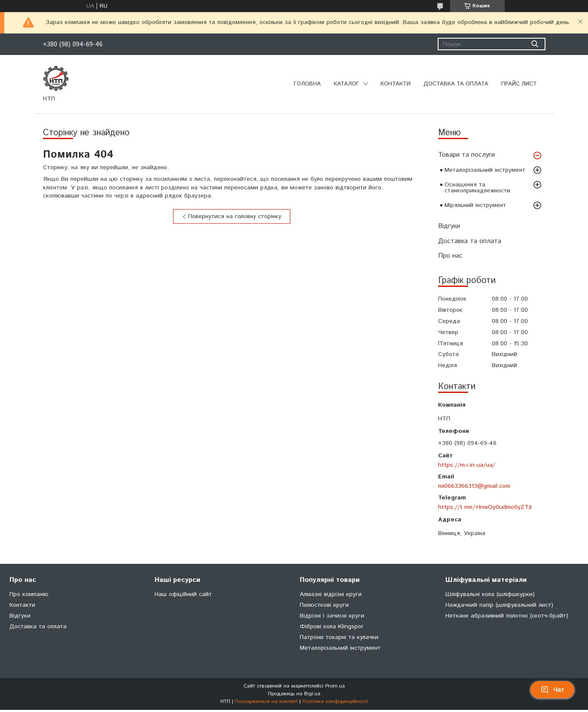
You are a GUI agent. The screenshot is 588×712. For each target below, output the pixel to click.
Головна (307, 84)
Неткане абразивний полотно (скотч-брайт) (507, 616)
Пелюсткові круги (324, 605)
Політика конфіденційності (335, 701)
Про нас (450, 256)
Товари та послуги (466, 155)
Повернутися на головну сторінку (235, 216)
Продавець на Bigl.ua (294, 694)
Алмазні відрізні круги (331, 594)
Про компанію (29, 594)
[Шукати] (535, 44)
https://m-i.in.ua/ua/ (467, 465)
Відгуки (449, 226)
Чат (552, 690)
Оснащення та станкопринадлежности (477, 188)
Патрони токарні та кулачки (339, 637)
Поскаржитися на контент (266, 701)
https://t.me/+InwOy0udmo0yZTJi (485, 507)
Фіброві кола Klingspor (332, 627)
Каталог (346, 84)
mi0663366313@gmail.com (474, 486)
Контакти (396, 84)
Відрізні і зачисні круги (332, 616)
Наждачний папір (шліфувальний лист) (499, 605)
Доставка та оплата (456, 84)
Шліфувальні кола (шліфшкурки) (490, 594)
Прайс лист (519, 84)
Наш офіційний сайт (183, 594)
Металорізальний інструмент (485, 170)
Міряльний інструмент (475, 205)
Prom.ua (335, 686)
